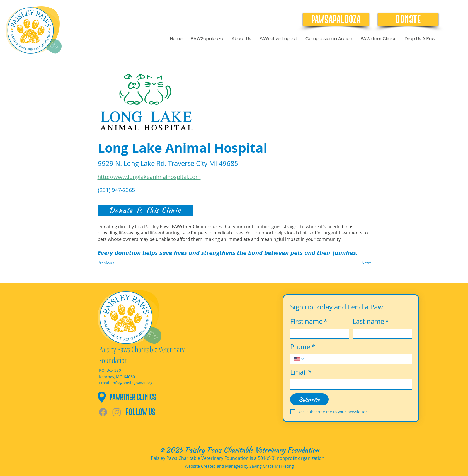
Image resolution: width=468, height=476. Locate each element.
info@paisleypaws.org (132, 383)
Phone (303, 347)
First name (309, 322)
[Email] (349, 384)
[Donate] (408, 19)
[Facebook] (103, 412)
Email (301, 372)
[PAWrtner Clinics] (151, 397)
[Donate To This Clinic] (146, 210)
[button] (241, 39)
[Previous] (116, 263)
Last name (371, 322)
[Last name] (380, 334)
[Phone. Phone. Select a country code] (299, 359)
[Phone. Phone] (357, 359)
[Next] (357, 263)
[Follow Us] (148, 412)
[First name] (318, 334)
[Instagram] (117, 412)
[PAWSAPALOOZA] (336, 19)
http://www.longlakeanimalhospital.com (149, 177)
